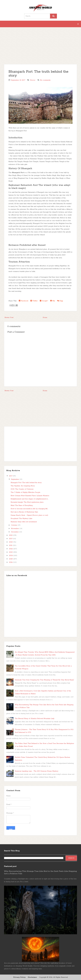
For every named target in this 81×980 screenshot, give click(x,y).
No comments (45, 80)
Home (45, 318)
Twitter (34, 301)
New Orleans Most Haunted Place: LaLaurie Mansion (30, 496)
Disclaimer (32, 977)
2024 (11, 556)
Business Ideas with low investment (24, 522)
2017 (11, 476)
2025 (11, 559)
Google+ (44, 301)
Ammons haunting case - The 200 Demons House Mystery (36, 771)
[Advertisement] (40, 47)
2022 (11, 549)
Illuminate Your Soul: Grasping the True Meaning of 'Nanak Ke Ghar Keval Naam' (44, 680)
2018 (11, 535)
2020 (11, 542)
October (14, 525)
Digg (60, 301)
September (15, 479)
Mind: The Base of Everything (22, 505)
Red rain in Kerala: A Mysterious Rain (24, 512)
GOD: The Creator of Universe (22, 489)
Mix (53, 301)
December (15, 532)
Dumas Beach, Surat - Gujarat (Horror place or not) (29, 515)
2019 (11, 539)
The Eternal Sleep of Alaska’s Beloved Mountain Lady (35, 719)
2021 (11, 545)
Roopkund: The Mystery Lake (21, 519)
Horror (33, 80)
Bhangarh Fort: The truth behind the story (38, 74)
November (15, 529)
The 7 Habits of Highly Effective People (25, 492)
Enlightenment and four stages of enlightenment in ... (30, 499)
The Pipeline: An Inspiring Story (23, 486)
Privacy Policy (19, 977)
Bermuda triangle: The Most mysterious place (27, 502)
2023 (11, 552)
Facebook (24, 301)
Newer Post (9, 318)
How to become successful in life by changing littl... (29, 509)
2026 (11, 562)
